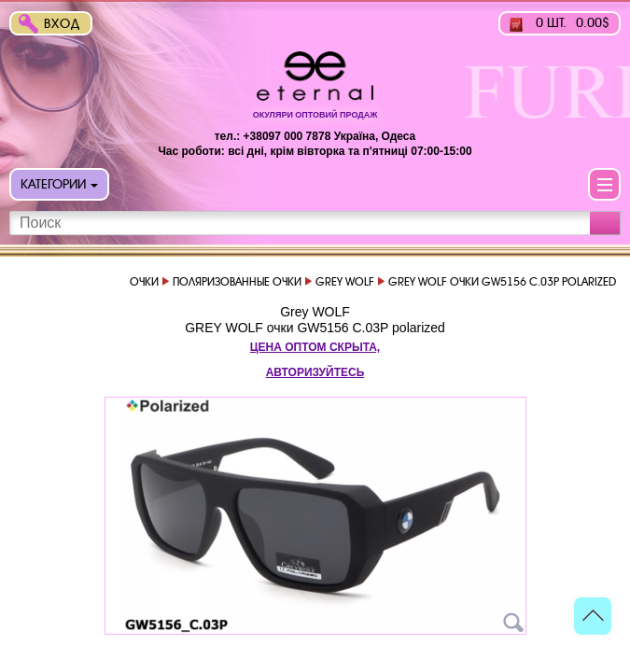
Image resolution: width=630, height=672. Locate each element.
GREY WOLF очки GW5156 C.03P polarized (315, 328)
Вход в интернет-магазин (66, 26)
